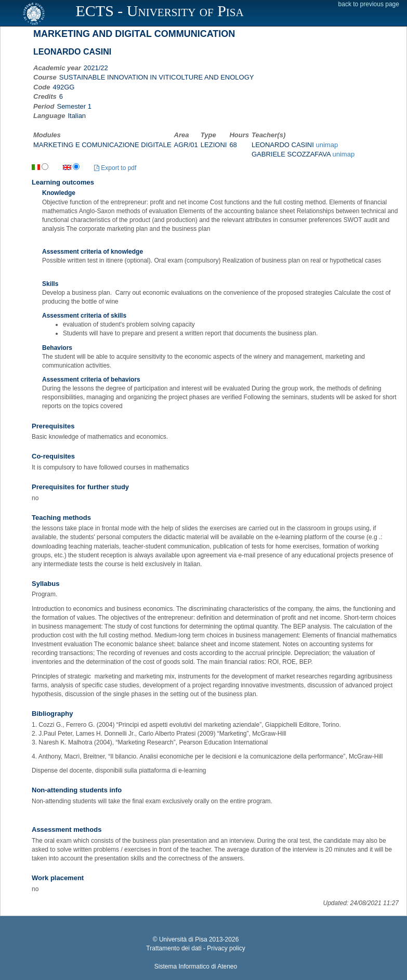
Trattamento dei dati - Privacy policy (195, 948)
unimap (327, 145)
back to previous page (369, 4)
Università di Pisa (183, 939)
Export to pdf (115, 168)
